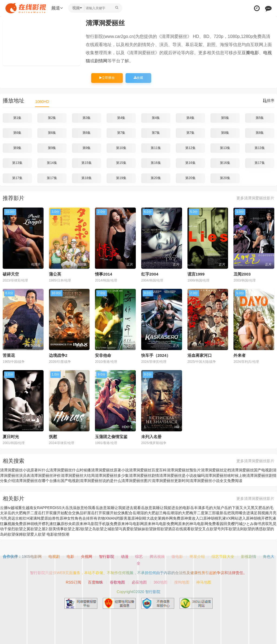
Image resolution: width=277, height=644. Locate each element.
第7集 (121, 133)
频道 (57, 8)
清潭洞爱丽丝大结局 (78, 475)
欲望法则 (236, 529)
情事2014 (103, 274)
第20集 (156, 178)
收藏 (138, 78)
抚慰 (53, 437)
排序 (269, 101)
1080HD (42, 102)
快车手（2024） (156, 355)
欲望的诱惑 (253, 529)
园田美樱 (227, 524)
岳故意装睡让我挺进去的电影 (166, 508)
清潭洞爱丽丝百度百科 (148, 470)
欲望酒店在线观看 (176, 529)
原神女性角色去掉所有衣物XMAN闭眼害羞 (95, 518)
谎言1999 (196, 274)
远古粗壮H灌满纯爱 (28, 518)
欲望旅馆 (153, 529)
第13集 (225, 148)
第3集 (87, 118)
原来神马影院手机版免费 (97, 524)
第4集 (121, 118)
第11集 (156, 148)
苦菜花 (9, 355)
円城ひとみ (244, 524)
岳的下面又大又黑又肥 (243, 508)
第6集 (17, 133)
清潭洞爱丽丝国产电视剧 (252, 470)
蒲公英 (55, 274)
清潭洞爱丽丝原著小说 (110, 470)
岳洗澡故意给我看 (80, 508)
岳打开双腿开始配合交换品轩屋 (64, 513)
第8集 (225, 133)
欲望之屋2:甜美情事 (47, 529)
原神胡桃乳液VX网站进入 (225, 518)
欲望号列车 (219, 529)
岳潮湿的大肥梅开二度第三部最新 (195, 513)
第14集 (52, 163)
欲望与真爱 (121, 529)
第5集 (225, 118)
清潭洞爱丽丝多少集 (112, 475)
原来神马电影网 (131, 524)
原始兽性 (52, 518)
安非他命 (103, 355)
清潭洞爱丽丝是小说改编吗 (182, 475)
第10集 (121, 148)
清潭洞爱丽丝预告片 (184, 470)
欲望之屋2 (72, 529)
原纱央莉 (68, 524)
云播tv (5, 508)
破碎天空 (11, 274)
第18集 (86, 178)
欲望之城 (104, 529)
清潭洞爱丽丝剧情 (144, 475)
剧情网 (101, 61)
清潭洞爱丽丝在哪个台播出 (38, 481)
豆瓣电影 (250, 53)
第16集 (156, 163)
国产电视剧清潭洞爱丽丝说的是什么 (91, 481)
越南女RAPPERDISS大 (45, 508)
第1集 (17, 118)
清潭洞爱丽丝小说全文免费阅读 (216, 481)
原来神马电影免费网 (161, 524)
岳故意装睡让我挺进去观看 (118, 508)
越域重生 (18, 508)
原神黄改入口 (192, 518)
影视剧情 (249, 556)
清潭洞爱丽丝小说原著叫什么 (25, 470)
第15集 (86, 163)
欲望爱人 (30, 534)
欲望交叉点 (200, 529)
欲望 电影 (46, 534)
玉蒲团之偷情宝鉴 (111, 437)
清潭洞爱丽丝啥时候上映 (225, 475)
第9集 (17, 148)
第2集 (52, 118)
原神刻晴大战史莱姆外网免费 (156, 518)
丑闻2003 (242, 274)
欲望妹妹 (138, 529)
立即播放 (107, 78)
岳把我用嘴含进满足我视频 (246, 513)
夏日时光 (11, 437)
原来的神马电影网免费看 (199, 524)
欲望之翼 (23, 529)
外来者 (240, 355)
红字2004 (150, 274)
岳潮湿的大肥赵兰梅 (150, 513)
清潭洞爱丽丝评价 (45, 475)
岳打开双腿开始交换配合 (112, 513)
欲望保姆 (15, 534)
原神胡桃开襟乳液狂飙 (42, 524)
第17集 (260, 163)
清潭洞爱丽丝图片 (136, 481)
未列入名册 (151, 437)
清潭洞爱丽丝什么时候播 (70, 470)
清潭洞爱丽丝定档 (216, 470)
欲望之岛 (88, 529)
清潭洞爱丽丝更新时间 (170, 481)
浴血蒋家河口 (200, 355)
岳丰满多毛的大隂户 (207, 508)
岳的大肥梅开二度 (23, 513)
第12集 (190, 148)
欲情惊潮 (62, 534)
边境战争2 (58, 355)
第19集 (121, 178)
